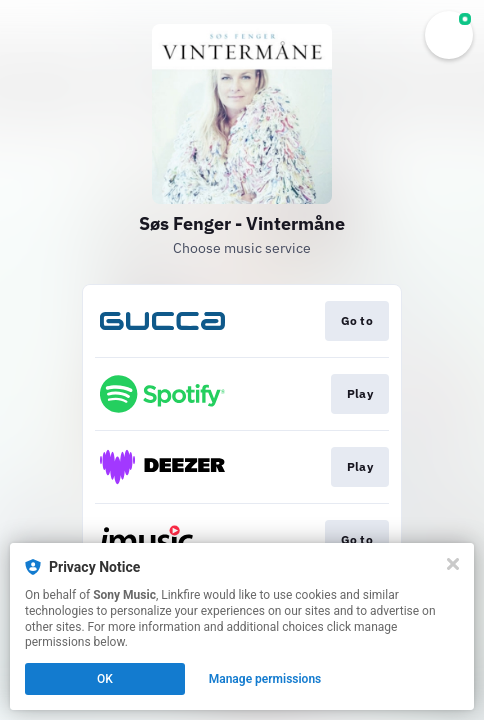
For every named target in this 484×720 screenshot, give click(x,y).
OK (105, 679)
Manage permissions (265, 679)
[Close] (453, 564)
